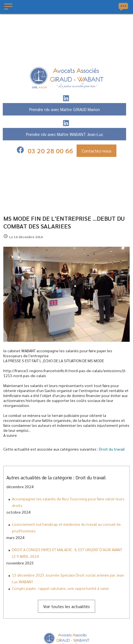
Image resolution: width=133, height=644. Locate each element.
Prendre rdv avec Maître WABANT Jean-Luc (65, 134)
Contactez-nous (97, 151)
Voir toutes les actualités (66, 606)
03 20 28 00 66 (50, 151)
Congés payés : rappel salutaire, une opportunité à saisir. (61, 588)
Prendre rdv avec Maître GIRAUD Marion (65, 109)
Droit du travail (112, 449)
